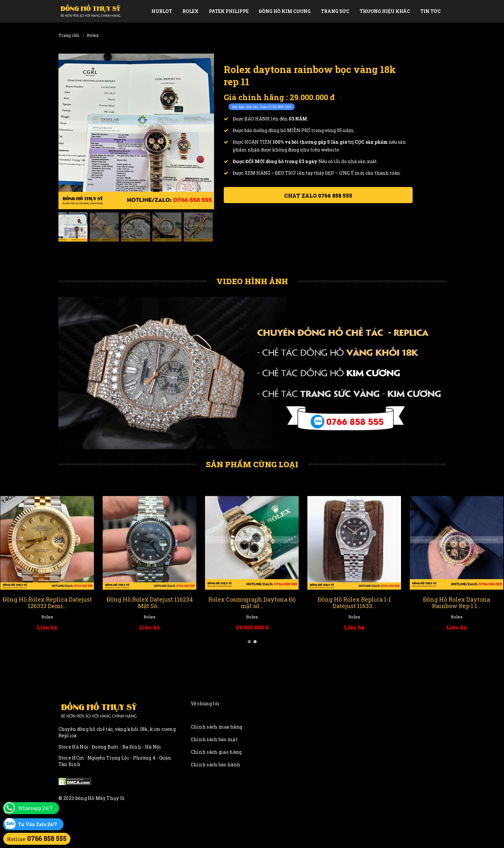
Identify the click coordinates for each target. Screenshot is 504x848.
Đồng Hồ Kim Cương (285, 11)
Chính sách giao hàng (216, 752)
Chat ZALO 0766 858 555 (318, 196)
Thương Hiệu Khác (385, 11)
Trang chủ (69, 35)
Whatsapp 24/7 (35, 808)
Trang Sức (335, 11)
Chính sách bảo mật (214, 739)
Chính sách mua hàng (217, 727)
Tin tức (431, 11)
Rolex (190, 11)
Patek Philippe (229, 11)
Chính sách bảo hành (216, 765)
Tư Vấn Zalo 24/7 (38, 824)
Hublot (162, 11)
